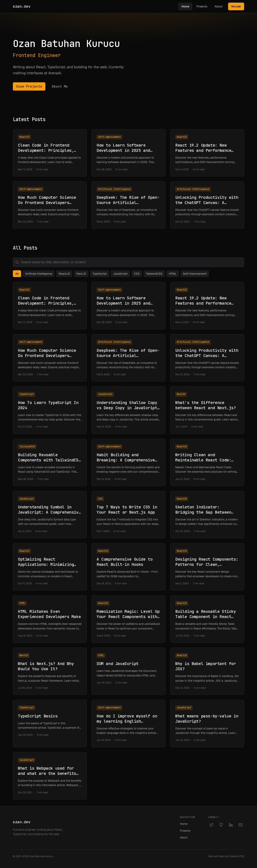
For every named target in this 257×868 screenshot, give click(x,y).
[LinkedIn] (231, 825)
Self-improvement (195, 274)
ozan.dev (22, 6)
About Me (60, 86)
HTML (173, 274)
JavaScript (120, 274)
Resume (236, 6)
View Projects (29, 86)
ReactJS (64, 274)
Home (185, 6)
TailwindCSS (154, 274)
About (219, 6)
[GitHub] (221, 825)
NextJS (81, 274)
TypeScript (100, 274)
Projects (202, 6)
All (17, 274)
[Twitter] (212, 825)
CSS (137, 274)
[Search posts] (128, 262)
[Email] (241, 825)
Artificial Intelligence (39, 274)
